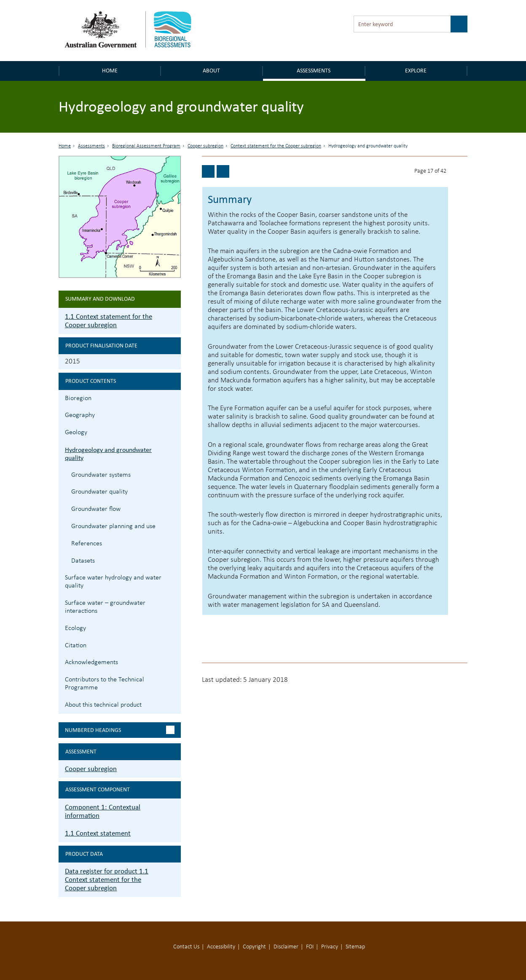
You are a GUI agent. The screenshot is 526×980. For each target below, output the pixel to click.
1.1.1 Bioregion (173, 397)
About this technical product (103, 705)
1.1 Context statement (98, 833)
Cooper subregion (205, 146)
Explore (416, 71)
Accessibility (221, 947)
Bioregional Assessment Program (146, 146)
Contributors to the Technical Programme (105, 684)
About (211, 71)
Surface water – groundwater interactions (105, 607)
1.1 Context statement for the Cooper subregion (109, 321)
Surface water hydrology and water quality (113, 582)
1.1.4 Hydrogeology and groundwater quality (173, 449)
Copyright (254, 947)
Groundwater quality (99, 492)
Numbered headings (93, 730)
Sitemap (355, 947)
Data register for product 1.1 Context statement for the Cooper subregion (107, 880)
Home (110, 71)
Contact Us (186, 947)
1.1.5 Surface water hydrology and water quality (173, 577)
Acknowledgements (91, 662)
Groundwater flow (96, 509)
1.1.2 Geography (173, 414)
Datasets (83, 561)
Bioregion (78, 398)
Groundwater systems (101, 475)
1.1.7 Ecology (173, 627)
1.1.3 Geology (173, 431)
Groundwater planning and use (113, 526)
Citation (76, 646)
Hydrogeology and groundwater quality (108, 454)
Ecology (75, 628)
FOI (310, 947)
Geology (76, 433)
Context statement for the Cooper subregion (276, 146)
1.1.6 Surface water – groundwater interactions (173, 602)
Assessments (314, 71)
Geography (80, 415)
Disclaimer (286, 947)
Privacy (330, 947)
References (87, 544)
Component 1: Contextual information (103, 811)
